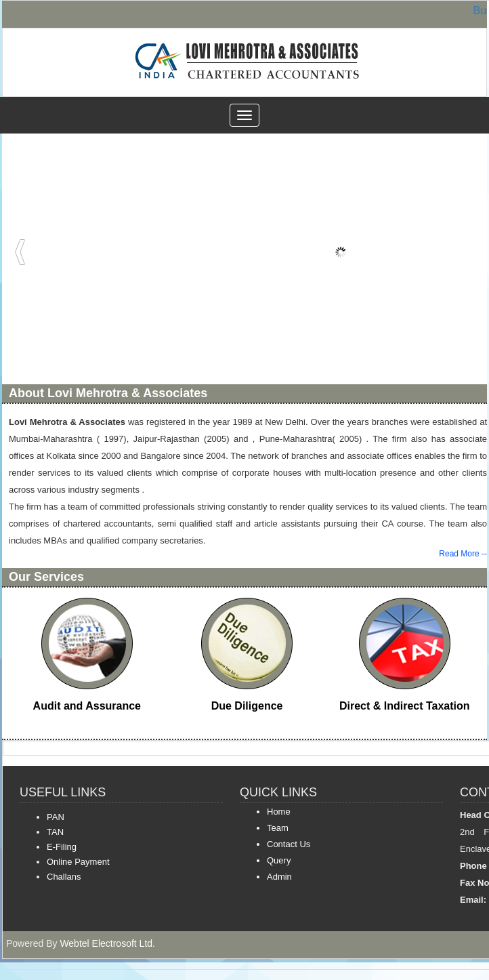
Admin (279, 877)
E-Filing (62, 847)
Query (279, 860)
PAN (56, 817)
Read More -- (463, 554)
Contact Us (289, 844)
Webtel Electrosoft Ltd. (107, 943)
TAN (55, 832)
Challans (64, 877)
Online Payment (78, 862)
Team (278, 828)
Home (279, 812)
